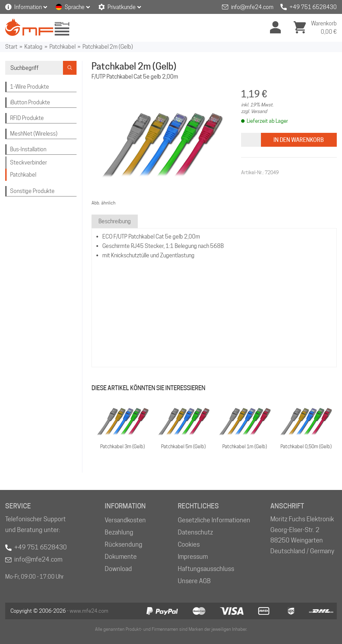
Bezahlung (119, 532)
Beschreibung (115, 221)
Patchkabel (62, 47)
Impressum (193, 557)
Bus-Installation (28, 149)
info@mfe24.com (252, 7)
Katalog (33, 47)
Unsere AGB (194, 581)
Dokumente (121, 557)
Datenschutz (195, 532)
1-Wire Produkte (30, 87)
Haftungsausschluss (206, 569)
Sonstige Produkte (32, 191)
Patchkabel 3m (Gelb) (122, 446)
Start (11, 47)
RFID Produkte (27, 118)
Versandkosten (125, 520)
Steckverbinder (29, 163)
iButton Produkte (30, 102)
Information (28, 7)
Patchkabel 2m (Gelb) (108, 47)
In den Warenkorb (299, 140)
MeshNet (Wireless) (34, 134)
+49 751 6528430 (313, 7)
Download (118, 569)
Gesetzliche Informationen (214, 520)
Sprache (75, 7)
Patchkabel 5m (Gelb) (183, 446)
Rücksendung (124, 544)
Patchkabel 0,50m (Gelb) (306, 446)
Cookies (189, 544)
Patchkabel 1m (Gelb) (245, 446)
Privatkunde (122, 7)
